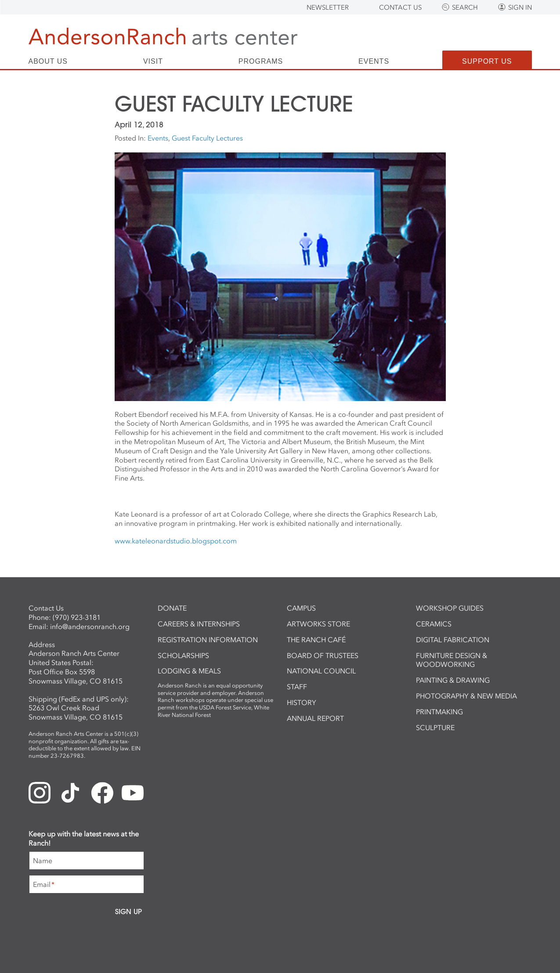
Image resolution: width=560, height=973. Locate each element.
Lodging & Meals (189, 671)
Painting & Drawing (453, 680)
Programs (261, 61)
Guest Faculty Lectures (207, 138)
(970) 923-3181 (77, 617)
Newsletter (328, 7)
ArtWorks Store (318, 624)
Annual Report (315, 718)
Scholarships (183, 655)
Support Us (487, 61)
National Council (321, 671)
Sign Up (128, 912)
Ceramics (434, 624)
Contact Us (400, 7)
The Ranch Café (316, 640)
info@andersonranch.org (90, 626)
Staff (297, 687)
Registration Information (208, 640)
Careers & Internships (199, 624)
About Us (48, 61)
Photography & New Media (466, 696)
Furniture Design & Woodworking (452, 660)
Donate (172, 608)
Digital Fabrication (453, 640)
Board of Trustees (323, 655)
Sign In (520, 7)
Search (465, 7)
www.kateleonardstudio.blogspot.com (176, 541)
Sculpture (435, 727)
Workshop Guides (450, 608)
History (302, 702)
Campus (301, 608)
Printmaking (439, 712)
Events (374, 61)
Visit (153, 61)
